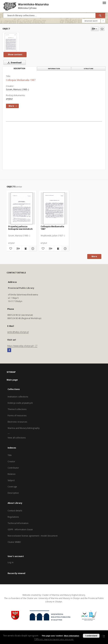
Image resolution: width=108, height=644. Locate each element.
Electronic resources (17, 422)
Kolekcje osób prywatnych (20, 403)
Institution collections (18, 397)
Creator (11, 462)
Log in (11, 562)
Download (14, 63)
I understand (91, 636)
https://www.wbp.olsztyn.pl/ (22, 346)
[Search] (100, 15)
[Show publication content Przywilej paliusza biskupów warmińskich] (25, 249)
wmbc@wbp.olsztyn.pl (18, 332)
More (94, 256)
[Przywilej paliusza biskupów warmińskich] (22, 208)
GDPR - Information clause (20, 529)
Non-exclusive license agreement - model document (33, 536)
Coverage (12, 487)
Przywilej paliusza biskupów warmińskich (20, 228)
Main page (12, 380)
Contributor (13, 468)
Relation (12, 474)
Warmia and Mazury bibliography (24, 428)
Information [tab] (54, 69)
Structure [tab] (88, 69)
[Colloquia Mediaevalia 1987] (11, 42)
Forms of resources (17, 416)
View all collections (17, 438)
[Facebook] (9, 350)
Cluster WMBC (14, 542)
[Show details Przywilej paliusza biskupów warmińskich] (32, 249)
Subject (11, 480)
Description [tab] (19, 69)
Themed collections (17, 409)
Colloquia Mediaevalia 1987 (52, 228)
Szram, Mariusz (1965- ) (17, 89)
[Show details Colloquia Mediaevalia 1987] (65, 249)
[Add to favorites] (102, 29)
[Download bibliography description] (18, 249)
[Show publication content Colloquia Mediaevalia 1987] (58, 249)
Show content (15, 54)
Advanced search (91, 21)
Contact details (15, 511)
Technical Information (18, 523)
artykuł (9, 99)
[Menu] (104, 3)
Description (13, 493)
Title (10, 455)
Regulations (13, 517)
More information (72, 636)
